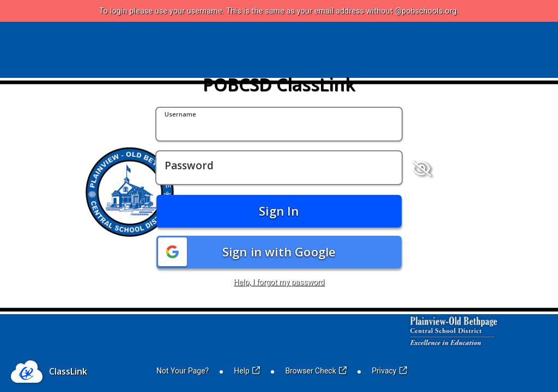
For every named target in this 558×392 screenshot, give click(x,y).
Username (180, 115)
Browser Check (316, 371)
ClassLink (68, 371)
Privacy (389, 371)
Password (189, 166)
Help (247, 371)
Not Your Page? (183, 371)
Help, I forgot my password (279, 282)
